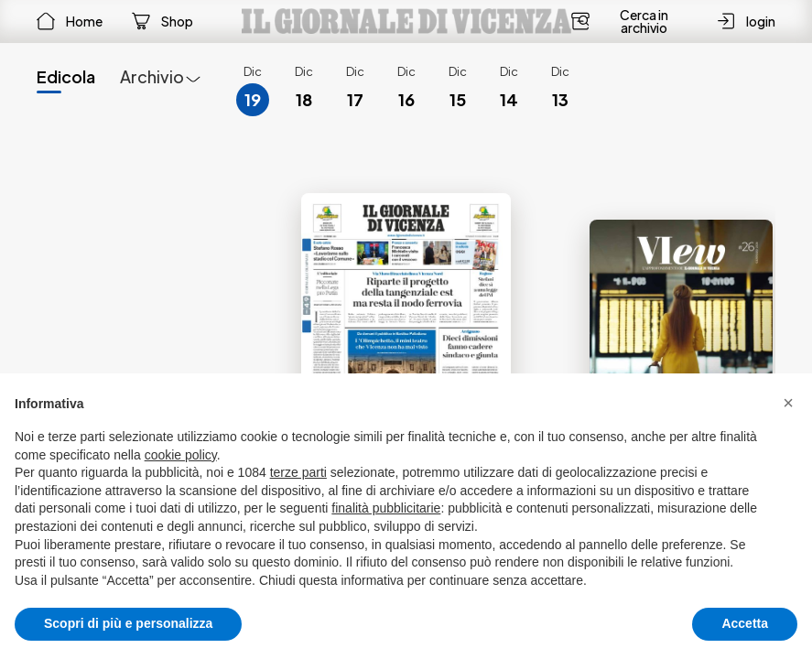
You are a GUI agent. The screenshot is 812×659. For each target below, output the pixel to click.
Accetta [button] (745, 623)
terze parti (298, 472)
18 (304, 99)
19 (253, 99)
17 (355, 99)
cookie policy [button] (181, 455)
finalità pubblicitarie (386, 508)
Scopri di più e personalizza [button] (128, 623)
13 (560, 99)
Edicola (66, 76)
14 (509, 99)
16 (406, 99)
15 (458, 99)
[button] (788, 403)
